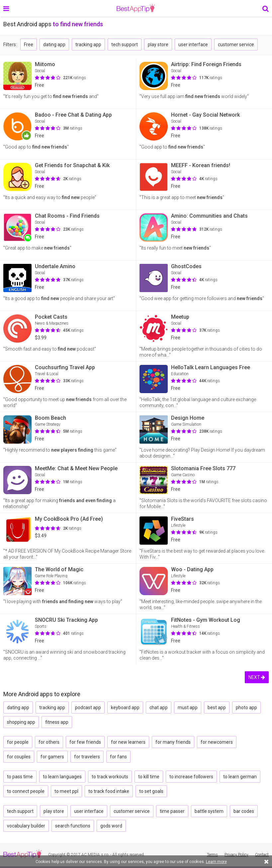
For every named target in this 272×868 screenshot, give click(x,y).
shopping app (21, 722)
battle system (209, 811)
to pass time (20, 777)
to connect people (26, 791)
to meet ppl (66, 791)
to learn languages (62, 777)
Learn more (216, 862)
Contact (262, 855)
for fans (118, 757)
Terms (212, 855)
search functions (73, 826)
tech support (125, 45)
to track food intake (109, 791)
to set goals (151, 791)
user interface (193, 45)
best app (217, 707)
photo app (246, 707)
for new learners (128, 742)
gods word (111, 826)
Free (29, 45)
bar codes (244, 811)
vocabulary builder (26, 826)
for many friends (173, 742)
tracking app (88, 45)
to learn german (240, 777)
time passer (172, 811)
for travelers (87, 757)
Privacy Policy (236, 855)
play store (158, 45)
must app (188, 707)
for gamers (52, 757)
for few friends (85, 742)
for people (18, 742)
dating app (54, 45)
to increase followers (191, 777)
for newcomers (217, 742)
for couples (19, 757)
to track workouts (110, 777)
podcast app (88, 707)
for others (49, 742)
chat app (159, 707)
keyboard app (125, 707)
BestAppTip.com (136, 8)
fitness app (57, 722)
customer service (236, 45)
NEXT (257, 677)
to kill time (149, 777)
